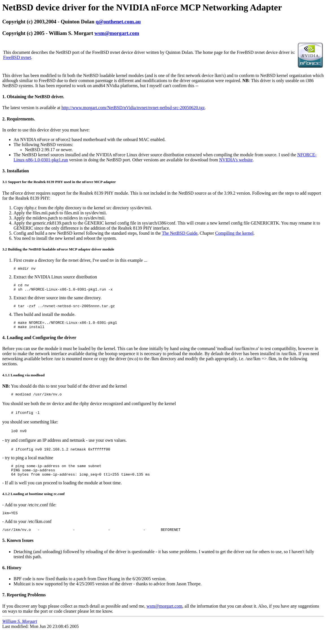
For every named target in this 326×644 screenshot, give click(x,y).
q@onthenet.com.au (118, 22)
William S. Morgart (20, 634)
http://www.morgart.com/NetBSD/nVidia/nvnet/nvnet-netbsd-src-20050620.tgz (133, 108)
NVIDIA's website (236, 160)
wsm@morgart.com (117, 33)
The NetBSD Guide (180, 233)
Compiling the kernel (234, 233)
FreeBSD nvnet (17, 57)
